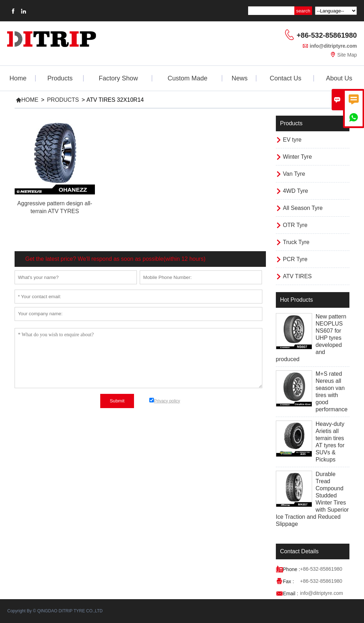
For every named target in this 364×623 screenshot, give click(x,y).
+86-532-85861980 (327, 35)
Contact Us (286, 78)
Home (18, 78)
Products (60, 78)
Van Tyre (294, 174)
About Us (339, 78)
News (239, 78)
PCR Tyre (295, 259)
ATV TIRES (297, 276)
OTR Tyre (295, 225)
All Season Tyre (303, 208)
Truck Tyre (296, 242)
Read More (55, 219)
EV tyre (292, 140)
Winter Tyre (298, 157)
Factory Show (118, 78)
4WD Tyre (296, 191)
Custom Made (188, 78)
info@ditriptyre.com (333, 46)
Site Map (347, 55)
